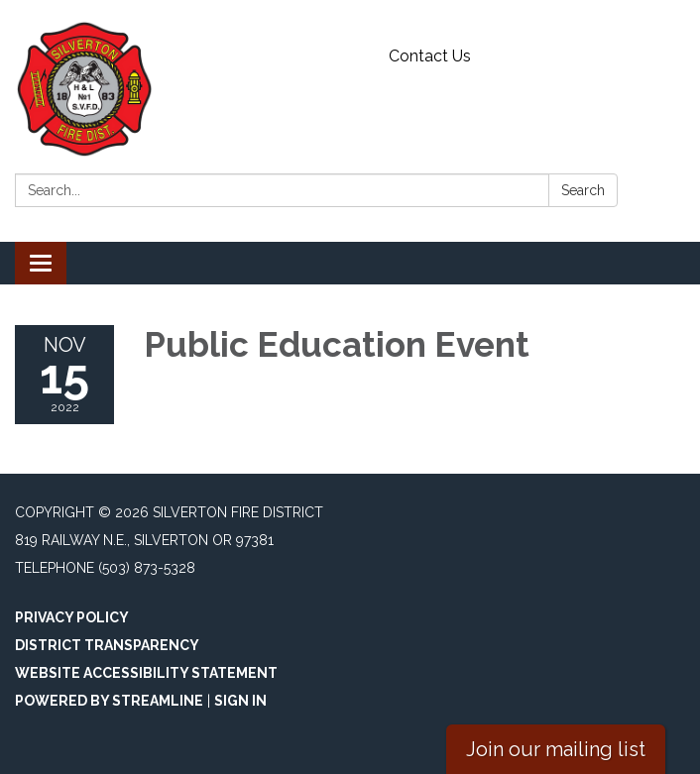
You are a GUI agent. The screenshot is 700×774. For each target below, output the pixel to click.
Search (583, 190)
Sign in (240, 701)
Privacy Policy (72, 617)
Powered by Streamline (109, 701)
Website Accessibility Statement (146, 673)
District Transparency (107, 645)
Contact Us (430, 56)
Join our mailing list (556, 749)
